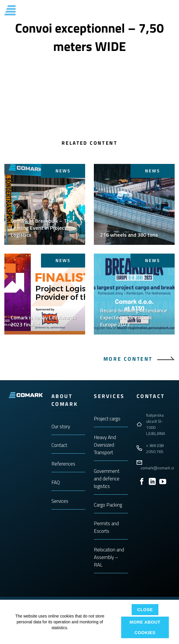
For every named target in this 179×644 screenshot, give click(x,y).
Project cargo (107, 419)
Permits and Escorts (106, 527)
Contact (59, 445)
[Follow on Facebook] (142, 482)
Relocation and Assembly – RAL (109, 557)
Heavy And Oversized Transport (105, 445)
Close (145, 609)
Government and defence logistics (107, 479)
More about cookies (145, 627)
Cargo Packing (108, 505)
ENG (158, 10)
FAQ (56, 482)
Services (60, 501)
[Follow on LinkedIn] (152, 482)
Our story (61, 427)
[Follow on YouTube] (163, 482)
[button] (171, 10)
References (63, 464)
